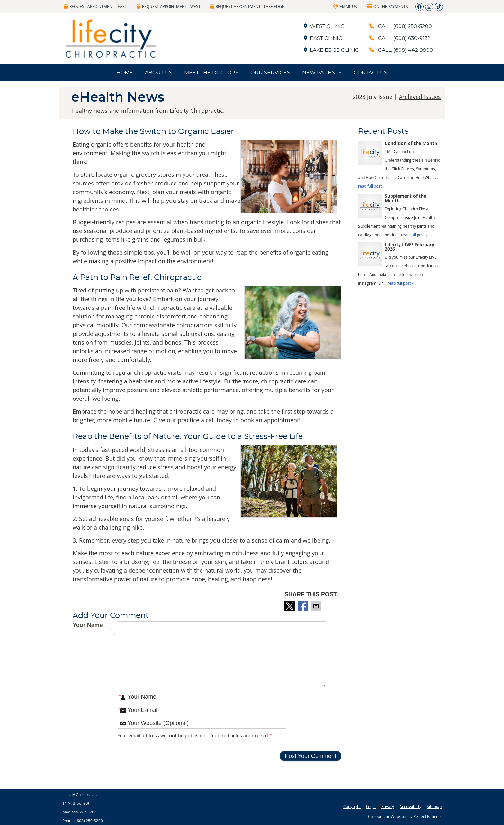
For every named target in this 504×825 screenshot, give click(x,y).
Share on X (290, 606)
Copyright (352, 806)
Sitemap (434, 806)
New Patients (322, 73)
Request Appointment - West (169, 6)
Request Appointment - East (95, 6)
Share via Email (317, 606)
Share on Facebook (303, 606)
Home (125, 73)
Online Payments (387, 6)
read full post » (371, 186)
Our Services (270, 73)
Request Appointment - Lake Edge (247, 6)
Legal (371, 806)
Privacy (388, 806)
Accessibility (410, 806)
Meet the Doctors (211, 73)
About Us (159, 73)
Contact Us (370, 73)
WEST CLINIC (324, 26)
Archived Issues (420, 97)
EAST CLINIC (323, 38)
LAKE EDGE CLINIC (331, 50)
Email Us (345, 6)
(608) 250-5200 (89, 821)
